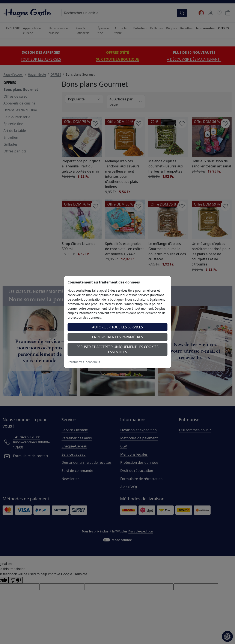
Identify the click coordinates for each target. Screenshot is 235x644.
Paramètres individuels (84, 362)
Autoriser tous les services (118, 327)
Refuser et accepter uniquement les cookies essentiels (117, 349)
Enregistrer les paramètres (117, 337)
